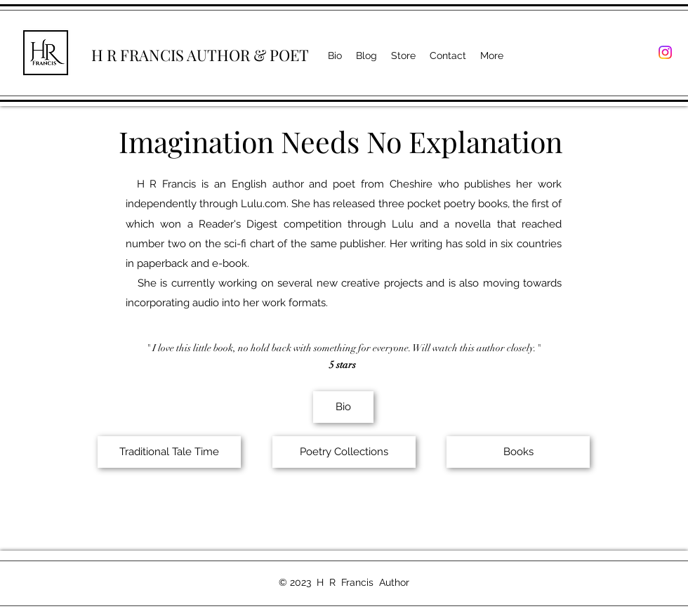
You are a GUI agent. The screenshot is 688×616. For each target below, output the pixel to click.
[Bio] (343, 407)
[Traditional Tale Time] (169, 452)
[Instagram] (665, 52)
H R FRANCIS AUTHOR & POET (200, 55)
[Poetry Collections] (344, 452)
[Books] (518, 452)
